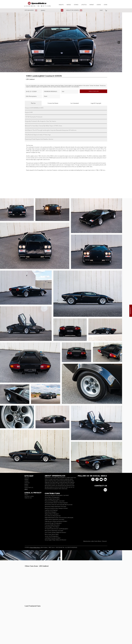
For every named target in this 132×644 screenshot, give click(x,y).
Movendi (104, 541)
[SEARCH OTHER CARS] (93, 91)
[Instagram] (93, 479)
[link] (106, 10)
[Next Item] (119, 42)
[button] (32, 10)
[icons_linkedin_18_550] (105, 479)
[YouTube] (101, 479)
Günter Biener (98, 541)
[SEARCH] (49, 11)
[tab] (33, 103)
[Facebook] (97, 479)
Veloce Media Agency (35, 548)
